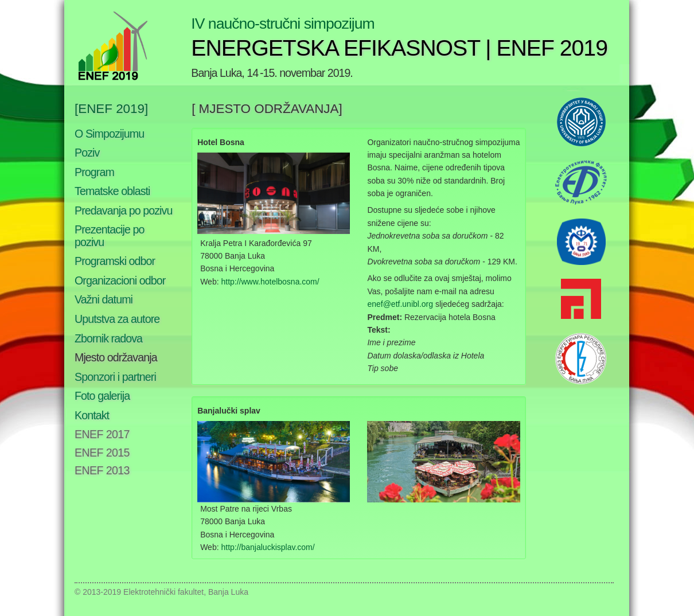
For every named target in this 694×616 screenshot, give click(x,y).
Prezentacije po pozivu (110, 236)
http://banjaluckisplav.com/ (268, 547)
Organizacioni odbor (120, 280)
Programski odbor (115, 261)
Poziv (87, 153)
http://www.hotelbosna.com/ (270, 282)
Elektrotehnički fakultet (163, 592)
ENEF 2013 (102, 470)
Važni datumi (104, 299)
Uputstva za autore (117, 319)
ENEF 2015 (102, 453)
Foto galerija (102, 396)
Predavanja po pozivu (123, 210)
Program (94, 172)
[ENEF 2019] (111, 109)
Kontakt (92, 415)
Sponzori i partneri (115, 377)
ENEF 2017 (102, 434)
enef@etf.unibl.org (400, 304)
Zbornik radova (108, 338)
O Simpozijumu (109, 134)
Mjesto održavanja (116, 357)
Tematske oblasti (112, 191)
